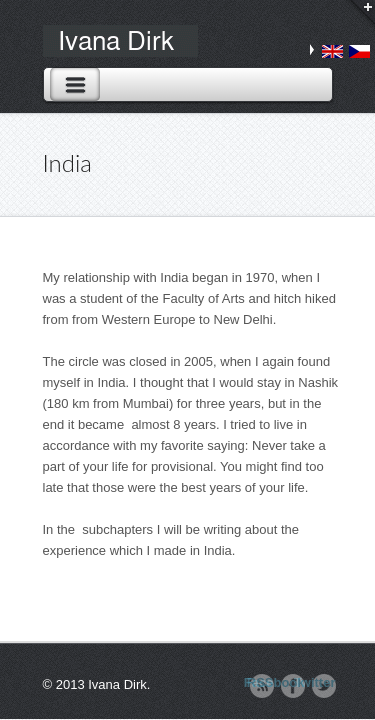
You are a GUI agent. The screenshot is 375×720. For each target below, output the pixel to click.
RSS (262, 682)
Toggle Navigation (75, 84)
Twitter (324, 682)
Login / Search (356, 17)
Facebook (293, 682)
